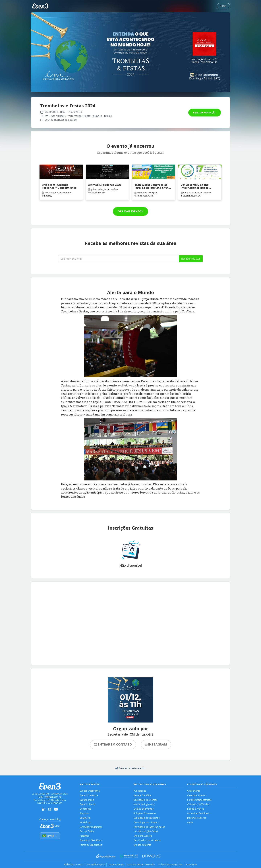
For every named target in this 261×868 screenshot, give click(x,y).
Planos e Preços (196, 809)
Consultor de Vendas (198, 805)
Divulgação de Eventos (146, 800)
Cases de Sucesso (197, 796)
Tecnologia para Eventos (147, 823)
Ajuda (190, 823)
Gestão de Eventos (144, 809)
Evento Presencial (89, 796)
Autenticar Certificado (199, 814)
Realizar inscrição (205, 113)
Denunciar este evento (130, 768)
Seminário (85, 819)
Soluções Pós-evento (145, 814)
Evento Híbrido (88, 805)
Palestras (85, 837)
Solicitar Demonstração (200, 800)
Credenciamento (143, 846)
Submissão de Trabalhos (147, 819)
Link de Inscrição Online (146, 833)
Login (223, 6)
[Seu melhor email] (119, 259)
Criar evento (194, 791)
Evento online (87, 800)
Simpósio (85, 814)
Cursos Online (87, 833)
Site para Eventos (143, 837)
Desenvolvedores (197, 819)
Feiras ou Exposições (91, 846)
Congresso (86, 809)
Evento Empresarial (90, 791)
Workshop (85, 823)
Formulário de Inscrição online (150, 828)
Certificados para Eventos (147, 842)
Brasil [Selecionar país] (50, 836)
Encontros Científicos (91, 842)
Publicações (140, 791)
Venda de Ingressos (144, 805)
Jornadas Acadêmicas (91, 828)
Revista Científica (143, 796)
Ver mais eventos (130, 211)
